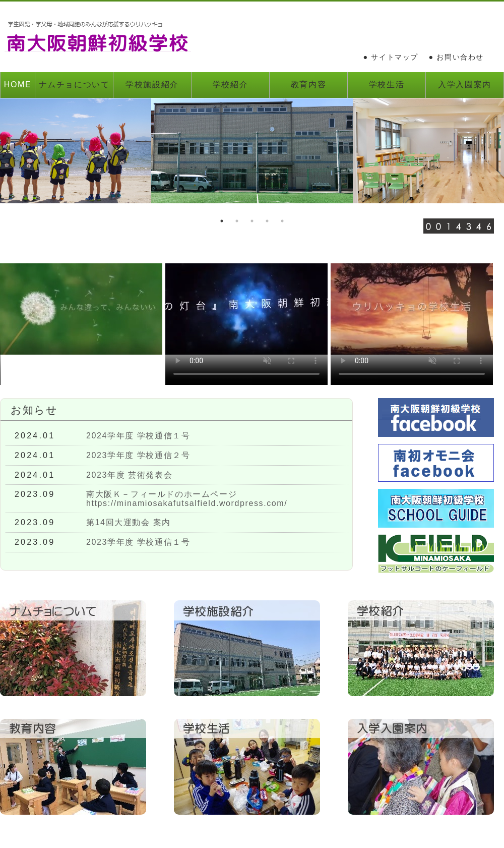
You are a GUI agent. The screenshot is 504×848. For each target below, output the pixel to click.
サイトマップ (395, 57)
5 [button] (282, 221)
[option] (252, 151)
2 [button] (237, 221)
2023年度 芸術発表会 (129, 475)
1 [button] (222, 221)
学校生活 (387, 84)
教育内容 (308, 84)
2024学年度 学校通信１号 (138, 436)
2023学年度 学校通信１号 (138, 542)
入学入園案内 (465, 84)
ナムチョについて (74, 84)
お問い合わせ (460, 57)
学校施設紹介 (152, 84)
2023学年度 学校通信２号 (138, 455)
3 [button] (252, 221)
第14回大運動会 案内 (129, 522)
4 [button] (267, 221)
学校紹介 (230, 84)
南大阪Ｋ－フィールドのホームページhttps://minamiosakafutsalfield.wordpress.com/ (187, 499)
